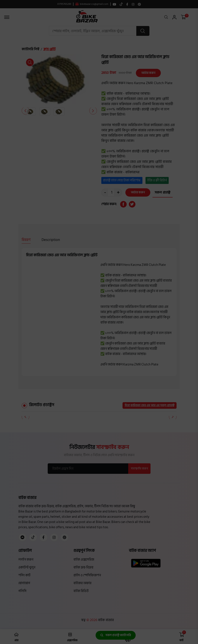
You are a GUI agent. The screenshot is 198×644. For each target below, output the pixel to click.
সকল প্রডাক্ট (163, 192)
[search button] (143, 31)
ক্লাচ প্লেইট (49, 49)
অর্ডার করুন (148, 73)
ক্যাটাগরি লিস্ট (31, 49)
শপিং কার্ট (24, 575)
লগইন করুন (26, 560)
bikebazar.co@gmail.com (92, 4)
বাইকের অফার (82, 583)
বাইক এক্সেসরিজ (84, 560)
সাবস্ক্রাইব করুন (139, 469)
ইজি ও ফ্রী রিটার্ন (157, 180)
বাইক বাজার (105, 620)
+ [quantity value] (118, 193)
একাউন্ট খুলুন (27, 567)
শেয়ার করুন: (109, 204)
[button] (93, 111)
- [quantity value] (105, 193)
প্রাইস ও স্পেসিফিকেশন (87, 575)
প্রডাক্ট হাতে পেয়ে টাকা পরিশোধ (122, 180)
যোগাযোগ (24, 583)
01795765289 (64, 4)
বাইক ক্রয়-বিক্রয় (83, 567)
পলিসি (22, 591)
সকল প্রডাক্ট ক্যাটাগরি (116, 635)
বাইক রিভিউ (81, 591)
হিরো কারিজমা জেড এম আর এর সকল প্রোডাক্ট (150, 405)
